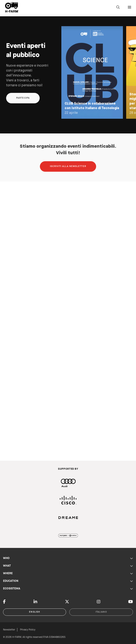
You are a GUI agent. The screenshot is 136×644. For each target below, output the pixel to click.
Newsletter (9, 630)
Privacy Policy (28, 630)
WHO (68, 558)
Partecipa (23, 103)
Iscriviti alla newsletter (68, 172)
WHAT (68, 566)
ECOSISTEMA (68, 589)
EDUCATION (68, 581)
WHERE (68, 573)
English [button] (35, 612)
